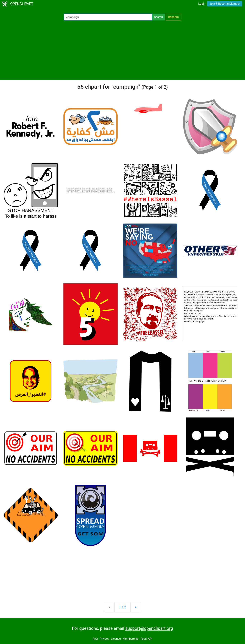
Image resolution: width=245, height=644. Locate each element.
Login (202, 4)
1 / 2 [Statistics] (122, 607)
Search (159, 17)
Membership (131, 639)
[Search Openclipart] (108, 17)
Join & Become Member (225, 4)
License (116, 639)
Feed (144, 639)
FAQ (95, 639)
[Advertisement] (123, 50)
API (150, 639)
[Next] (136, 607)
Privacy (104, 639)
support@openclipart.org (149, 628)
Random (173, 17)
